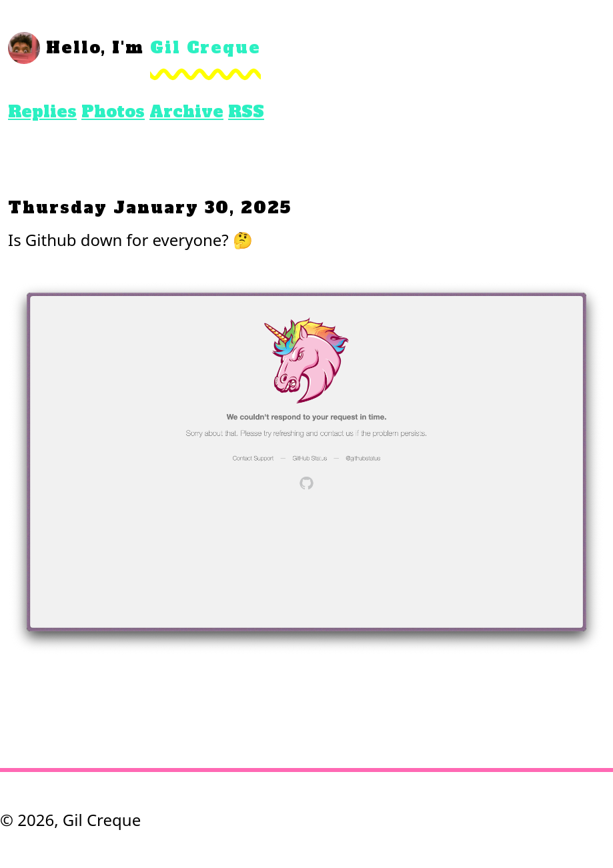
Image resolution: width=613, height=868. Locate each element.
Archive (186, 112)
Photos (113, 112)
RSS (246, 112)
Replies (42, 112)
